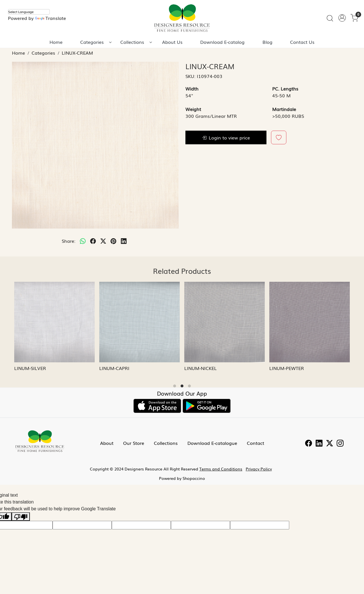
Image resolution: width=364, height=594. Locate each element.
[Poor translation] (21, 517)
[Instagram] (340, 444)
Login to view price (226, 137)
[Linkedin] (319, 444)
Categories (96, 42)
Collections (136, 42)
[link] (330, 18)
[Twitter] (330, 444)
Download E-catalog (222, 42)
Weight (193, 109)
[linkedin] (124, 241)
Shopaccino (194, 478)
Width (192, 89)
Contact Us (302, 42)
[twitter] (103, 241)
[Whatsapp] (83, 241)
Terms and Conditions (221, 469)
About (107, 443)
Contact (256, 443)
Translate (50, 18)
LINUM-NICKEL (200, 368)
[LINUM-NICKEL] (225, 322)
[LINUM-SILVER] (54, 322)
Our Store (134, 443)
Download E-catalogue (212, 443)
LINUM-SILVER (30, 368)
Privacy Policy (259, 469)
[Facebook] (309, 444)
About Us (172, 42)
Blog (267, 42)
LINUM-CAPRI (114, 368)
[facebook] (93, 241)
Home (56, 42)
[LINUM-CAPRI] (139, 322)
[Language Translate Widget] (29, 12)
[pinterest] (113, 241)
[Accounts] (342, 18)
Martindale (284, 109)
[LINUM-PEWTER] (310, 322)
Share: (69, 241)
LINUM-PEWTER (287, 368)
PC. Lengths (285, 89)
